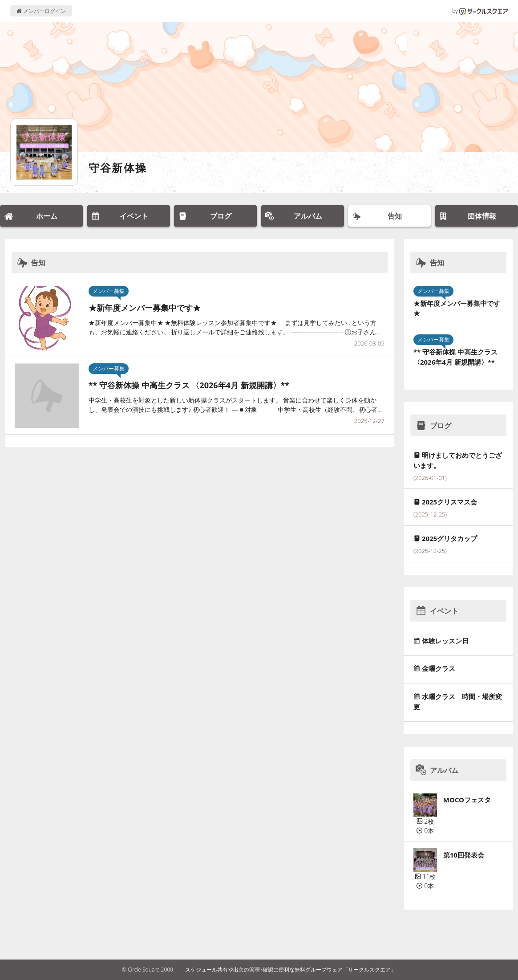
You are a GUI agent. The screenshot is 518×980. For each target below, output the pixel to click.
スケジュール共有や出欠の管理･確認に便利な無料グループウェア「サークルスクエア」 (291, 970)
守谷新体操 (118, 168)
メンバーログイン (41, 11)
